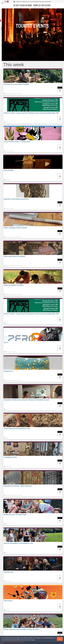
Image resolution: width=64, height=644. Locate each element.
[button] (35, 82)
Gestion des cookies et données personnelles (13, 642)
